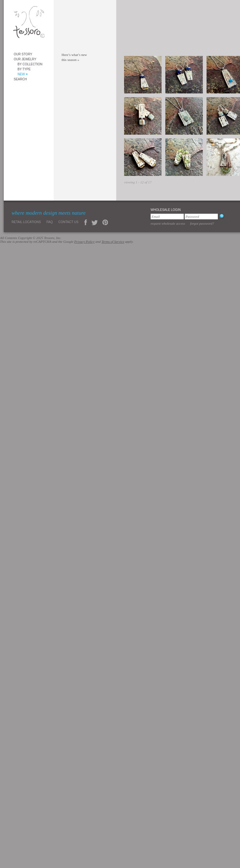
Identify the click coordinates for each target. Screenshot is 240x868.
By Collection (30, 64)
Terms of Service (113, 242)
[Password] (201, 217)
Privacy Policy (85, 242)
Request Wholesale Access (168, 223)
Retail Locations (26, 222)
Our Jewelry (25, 59)
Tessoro (29, 24)
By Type (24, 69)
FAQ (50, 222)
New (21, 74)
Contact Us (68, 222)
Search (20, 79)
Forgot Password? (202, 223)
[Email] (167, 217)
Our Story (23, 54)
